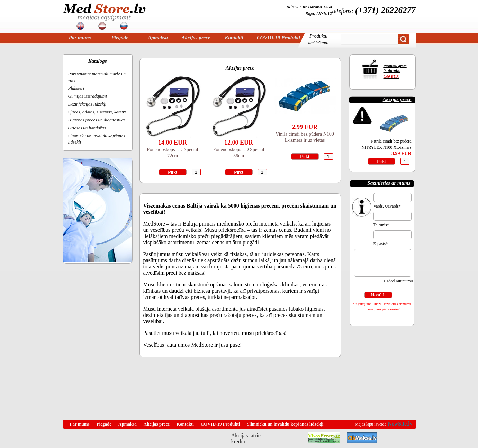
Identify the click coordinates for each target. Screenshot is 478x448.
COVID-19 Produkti (278, 38)
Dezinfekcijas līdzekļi (87, 104)
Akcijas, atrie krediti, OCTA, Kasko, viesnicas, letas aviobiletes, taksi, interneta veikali (246, 438)
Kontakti (234, 38)
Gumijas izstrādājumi (88, 96)
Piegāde (120, 38)
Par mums (80, 38)
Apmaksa (158, 38)
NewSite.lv (400, 424)
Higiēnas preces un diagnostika (97, 120)
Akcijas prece (196, 38)
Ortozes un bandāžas (87, 128)
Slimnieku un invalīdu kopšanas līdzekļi (285, 424)
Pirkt (173, 172)
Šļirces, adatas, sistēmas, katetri (97, 112)
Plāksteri (76, 88)
